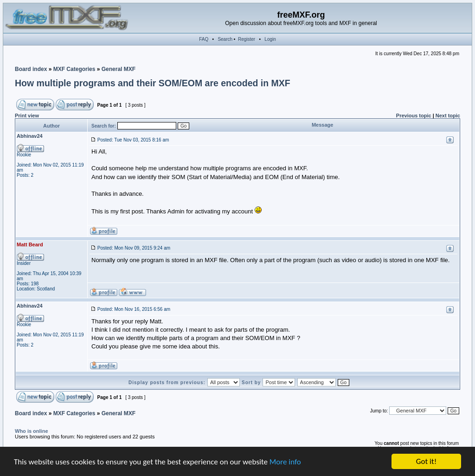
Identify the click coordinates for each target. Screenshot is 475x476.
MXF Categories (74, 69)
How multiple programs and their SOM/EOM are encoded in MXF (153, 83)
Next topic (448, 116)
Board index (31, 69)
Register (247, 39)
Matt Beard (30, 244)
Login (270, 39)
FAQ (204, 39)
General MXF (119, 69)
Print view (27, 116)
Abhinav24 (30, 136)
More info (285, 462)
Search (225, 39)
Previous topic (414, 116)
